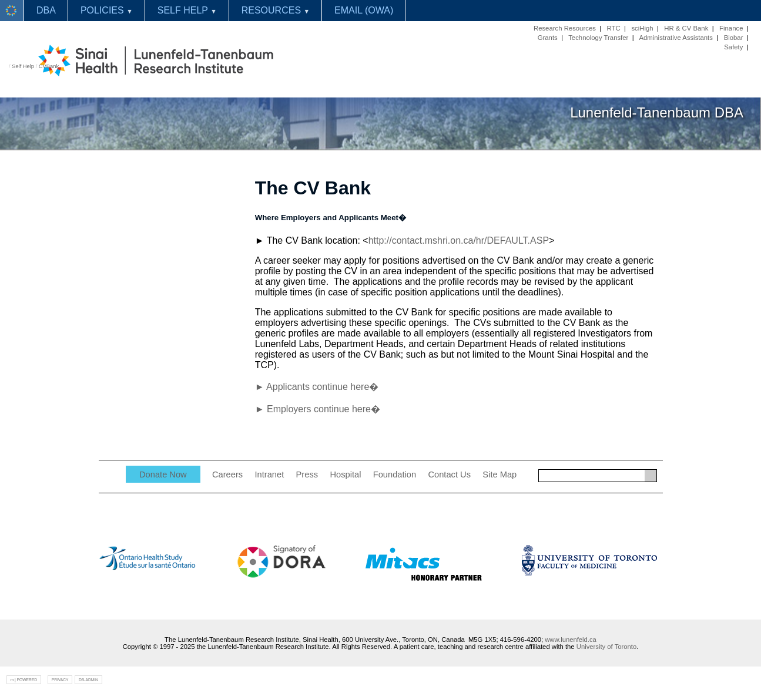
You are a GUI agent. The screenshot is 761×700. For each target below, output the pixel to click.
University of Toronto (606, 647)
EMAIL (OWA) (364, 10)
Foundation (395, 474)
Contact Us (449, 474)
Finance (731, 28)
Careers (227, 474)
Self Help (23, 66)
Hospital (345, 474)
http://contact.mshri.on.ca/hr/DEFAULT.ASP (459, 240)
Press (307, 474)
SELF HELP (187, 10)
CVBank (49, 66)
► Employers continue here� (318, 409)
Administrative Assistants (675, 38)
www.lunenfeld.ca (571, 640)
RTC (614, 28)
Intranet (270, 474)
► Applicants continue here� (317, 387)
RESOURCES (276, 10)
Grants (548, 38)
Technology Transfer (598, 38)
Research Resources (565, 28)
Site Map (499, 474)
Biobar (734, 38)
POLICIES (107, 10)
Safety (733, 47)
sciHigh (642, 28)
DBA (46, 10)
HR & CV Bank (686, 28)
